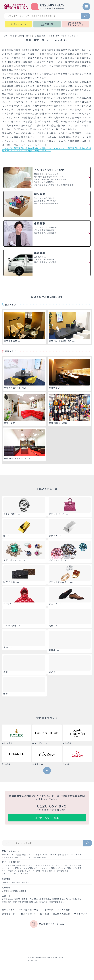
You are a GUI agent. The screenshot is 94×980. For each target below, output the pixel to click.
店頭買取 (6, 891)
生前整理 (45, 914)
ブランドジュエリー (28, 857)
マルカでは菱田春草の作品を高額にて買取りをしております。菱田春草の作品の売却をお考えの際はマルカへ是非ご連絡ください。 (46, 149)
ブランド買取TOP (11, 862)
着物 (60, 855)
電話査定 (26, 882)
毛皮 (39, 857)
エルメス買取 (8, 871)
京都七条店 (7, 902)
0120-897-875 (52, 5)
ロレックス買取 (8, 865)
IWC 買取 (56, 865)
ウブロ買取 (77, 868)
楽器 (24, 855)
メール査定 (16, 882)
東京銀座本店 (8, 899)
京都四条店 (77, 899)
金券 (44, 857)
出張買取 (23, 891)
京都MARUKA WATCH (39, 902)
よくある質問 (64, 910)
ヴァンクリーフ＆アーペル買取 (15, 874)
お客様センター (10, 914)
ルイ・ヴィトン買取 (10, 868)
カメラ (79, 855)
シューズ (71, 855)
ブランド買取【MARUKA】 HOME (17, 36)
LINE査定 (6, 882)
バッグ (45, 855)
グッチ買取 (19, 871)
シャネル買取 (22, 865)
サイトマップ (81, 914)
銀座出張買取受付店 (43, 899)
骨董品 (38, 855)
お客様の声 (48, 910)
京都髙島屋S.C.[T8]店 (62, 899)
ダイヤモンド (8, 857)
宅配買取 (14, 891)
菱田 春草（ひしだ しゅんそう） (65, 36)
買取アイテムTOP (11, 851)
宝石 (16, 857)
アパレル (31, 855)
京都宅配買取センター (59, 902)
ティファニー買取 (32, 871)
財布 (64, 855)
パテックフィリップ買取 (71, 865)
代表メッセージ (29, 914)
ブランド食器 (15, 855)
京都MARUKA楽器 (20, 902)
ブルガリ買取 (34, 865)
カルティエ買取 (27, 868)
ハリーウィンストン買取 (45, 868)
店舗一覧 (6, 896)
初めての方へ (8, 910)
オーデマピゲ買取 (61, 871)
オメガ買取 (46, 865)
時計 (4, 855)
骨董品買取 (41, 36)
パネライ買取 (47, 871)
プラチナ (53, 855)
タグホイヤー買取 (63, 868)
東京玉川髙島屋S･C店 (24, 899)
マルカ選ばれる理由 (29, 910)
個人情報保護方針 (62, 914)
